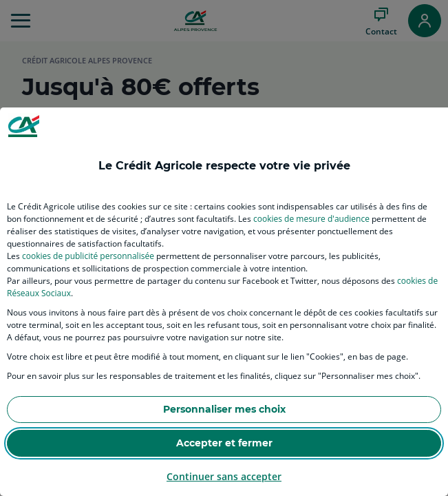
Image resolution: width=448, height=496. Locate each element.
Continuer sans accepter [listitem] (224, 476)
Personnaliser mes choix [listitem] (224, 409)
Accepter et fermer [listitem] (224, 443)
